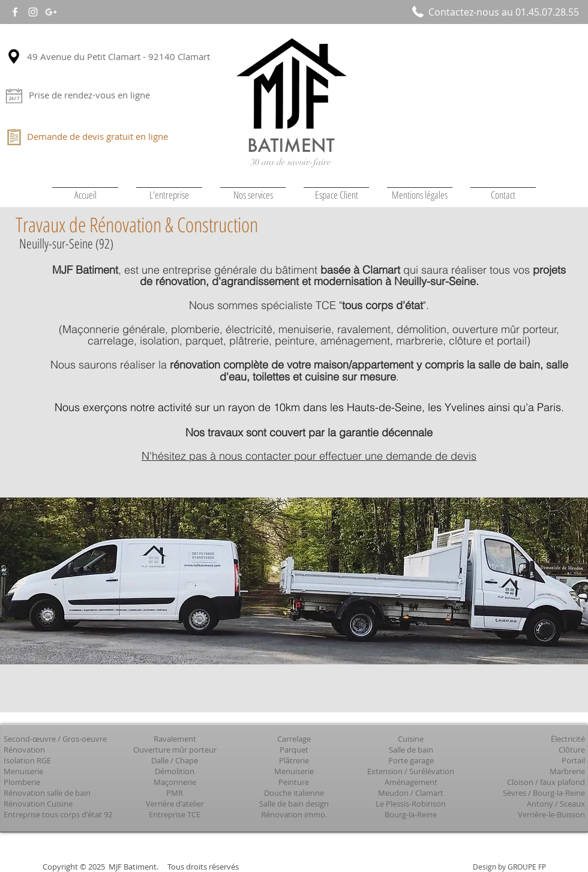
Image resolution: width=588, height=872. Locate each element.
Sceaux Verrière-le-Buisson (551, 809)
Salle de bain (411, 750)
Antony (540, 804)
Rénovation (24, 750)
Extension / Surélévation (411, 771)
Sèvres (514, 793)
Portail (573, 760)
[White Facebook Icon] (15, 12)
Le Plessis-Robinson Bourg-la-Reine (411, 809)
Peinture (294, 782)
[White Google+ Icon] (51, 12)
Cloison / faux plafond (546, 782)
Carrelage (294, 739)
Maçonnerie (175, 782)
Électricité (568, 739)
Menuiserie (23, 771)
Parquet (294, 750)
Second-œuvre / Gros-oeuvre (55, 739)
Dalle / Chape (175, 760)
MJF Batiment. (133, 867)
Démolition (175, 771)
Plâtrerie (294, 760)
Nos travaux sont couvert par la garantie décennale (309, 432)
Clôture (572, 750)
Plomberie (22, 782)
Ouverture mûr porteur (175, 750)
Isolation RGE (27, 760)
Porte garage (411, 760)
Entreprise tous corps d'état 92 (58, 814)
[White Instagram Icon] (33, 12)
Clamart (429, 793)
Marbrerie (567, 771)
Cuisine (411, 739)
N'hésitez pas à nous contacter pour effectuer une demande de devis (309, 456)
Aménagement (411, 782)
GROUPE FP (527, 867)
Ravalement (175, 739)
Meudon (393, 793)
